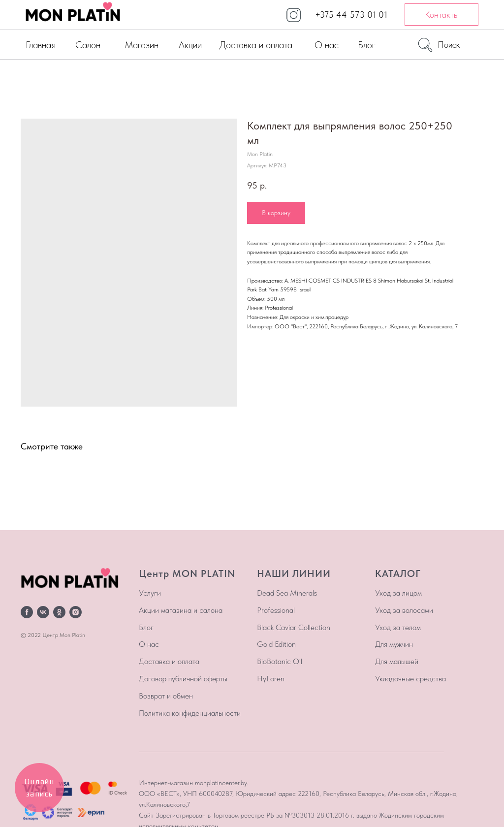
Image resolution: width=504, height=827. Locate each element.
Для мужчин (394, 644)
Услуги (150, 593)
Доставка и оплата (256, 45)
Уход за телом (398, 627)
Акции (190, 45)
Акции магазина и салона (181, 610)
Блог (367, 45)
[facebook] (27, 612)
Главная (41, 45)
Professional (276, 610)
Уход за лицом (398, 593)
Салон (88, 45)
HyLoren (271, 679)
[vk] (43, 612)
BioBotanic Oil (280, 661)
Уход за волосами (404, 610)
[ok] (59, 612)
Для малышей (397, 661)
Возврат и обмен (166, 696)
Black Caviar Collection (294, 627)
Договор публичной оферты (183, 679)
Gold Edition (276, 644)
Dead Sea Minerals (287, 593)
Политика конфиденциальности (190, 713)
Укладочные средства (410, 679)
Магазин (142, 45)
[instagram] (76, 612)
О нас (327, 45)
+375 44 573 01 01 (351, 15)
